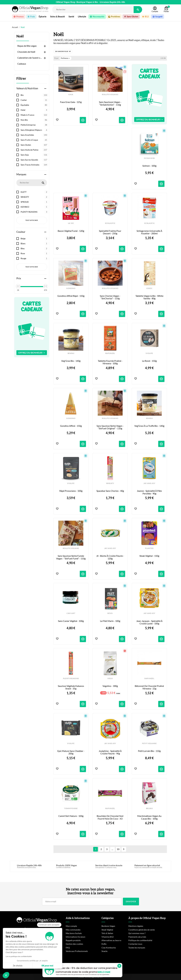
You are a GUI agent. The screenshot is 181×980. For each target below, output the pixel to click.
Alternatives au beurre (111, 940)
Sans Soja (35, 155)
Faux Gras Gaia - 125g (71, 102)
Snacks (104, 951)
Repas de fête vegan (27, 46)
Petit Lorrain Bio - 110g (149, 751)
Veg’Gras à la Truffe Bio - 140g (149, 426)
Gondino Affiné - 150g (71, 426)
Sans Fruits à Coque (35, 140)
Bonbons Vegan (108, 926)
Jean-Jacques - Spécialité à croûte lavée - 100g (150, 622)
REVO (110, 613)
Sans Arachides (35, 135)
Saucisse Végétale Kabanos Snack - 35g (71, 687)
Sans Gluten (35, 145)
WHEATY (35, 197)
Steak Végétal (107, 930)
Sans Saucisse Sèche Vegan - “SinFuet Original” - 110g (110, 427)
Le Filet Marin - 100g (110, 621)
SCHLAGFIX (110, 223)
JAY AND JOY (149, 483)
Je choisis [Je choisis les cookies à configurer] (18, 966)
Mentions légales (136, 926)
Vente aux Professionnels (77, 951)
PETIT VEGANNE (149, 743)
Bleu (35, 248)
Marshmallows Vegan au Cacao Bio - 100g (150, 817)
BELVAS (149, 808)
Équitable (35, 105)
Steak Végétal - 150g (149, 556)
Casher (35, 100)
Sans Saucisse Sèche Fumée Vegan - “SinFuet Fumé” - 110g (71, 557)
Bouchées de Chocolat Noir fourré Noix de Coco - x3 (110, 817)
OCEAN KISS (149, 158)
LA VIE (71, 223)
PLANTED (149, 548)
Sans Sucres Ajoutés (35, 160)
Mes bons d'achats (74, 933)
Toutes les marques (137, 948)
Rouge (35, 258)
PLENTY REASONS (35, 212)
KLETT (35, 192)
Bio (35, 95)
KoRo (104, 944)
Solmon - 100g (149, 166)
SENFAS (71, 353)
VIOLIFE (149, 353)
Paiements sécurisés (137, 937)
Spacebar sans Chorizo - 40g (110, 491)
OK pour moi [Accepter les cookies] (47, 966)
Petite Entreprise (35, 125)
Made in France (35, 115)
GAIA (71, 95)
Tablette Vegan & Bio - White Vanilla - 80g (150, 297)
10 (118, 849)
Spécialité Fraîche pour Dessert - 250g (110, 232)
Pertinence (65, 58)
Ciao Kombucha (109, 948)
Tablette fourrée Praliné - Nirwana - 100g (110, 362)
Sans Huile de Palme (35, 150)
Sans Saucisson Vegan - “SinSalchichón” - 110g (110, 103)
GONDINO (71, 288)
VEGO (110, 678)
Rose (35, 253)
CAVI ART (71, 613)
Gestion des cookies (74, 944)
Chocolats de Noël (26, 52)
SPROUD (35, 202)
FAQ (68, 948)
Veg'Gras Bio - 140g (71, 361)
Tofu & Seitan (107, 933)
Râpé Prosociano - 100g (71, 491)
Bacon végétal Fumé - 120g (71, 231)
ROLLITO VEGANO (110, 95)
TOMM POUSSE (71, 808)
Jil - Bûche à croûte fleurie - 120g (110, 557)
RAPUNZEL (110, 353)
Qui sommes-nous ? (137, 933)
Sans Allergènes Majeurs (35, 130)
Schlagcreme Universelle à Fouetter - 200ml (150, 232)
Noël (20, 36)
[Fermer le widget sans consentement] (49, 925)
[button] (63, 51)
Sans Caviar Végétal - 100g (71, 621)
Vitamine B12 (108, 937)
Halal (35, 110)
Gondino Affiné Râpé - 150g (71, 296)
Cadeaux (22, 64)
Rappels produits (73, 940)
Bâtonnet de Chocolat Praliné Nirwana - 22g (150, 687)
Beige (35, 239)
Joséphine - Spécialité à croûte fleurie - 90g (110, 752)
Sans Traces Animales (35, 165)
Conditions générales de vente (142, 930)
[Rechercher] (93, 10)
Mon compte (71, 926)
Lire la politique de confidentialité (19, 956)
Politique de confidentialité (140, 940)
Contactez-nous (135, 944)
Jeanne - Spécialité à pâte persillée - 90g (150, 492)
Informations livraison (76, 937)
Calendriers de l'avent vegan (30, 58)
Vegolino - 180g (110, 686)
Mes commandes (73, 930)
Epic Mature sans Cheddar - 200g (71, 752)
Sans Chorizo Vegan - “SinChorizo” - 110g (110, 297)
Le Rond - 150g (149, 361)
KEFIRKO (35, 207)
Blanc (35, 244)
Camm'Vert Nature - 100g (71, 816)
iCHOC (149, 288)
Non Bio (35, 120)
